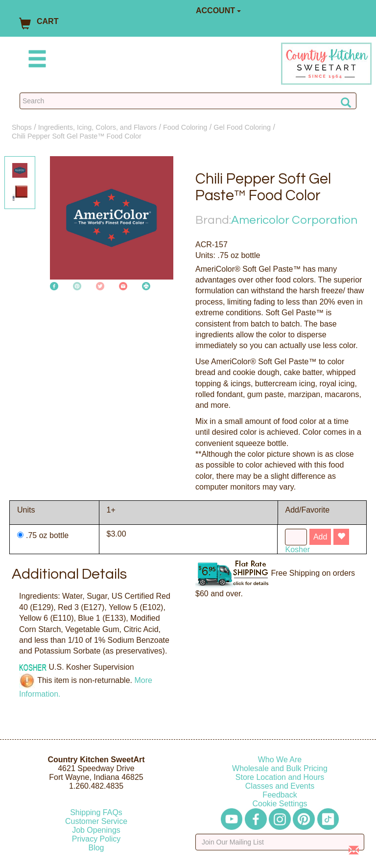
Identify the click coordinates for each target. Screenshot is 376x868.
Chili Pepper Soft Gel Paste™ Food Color (77, 136)
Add (320, 537)
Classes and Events (280, 786)
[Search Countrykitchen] (188, 101)
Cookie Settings (280, 804)
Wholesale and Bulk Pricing (280, 768)
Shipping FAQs (96, 812)
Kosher (297, 550)
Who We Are (280, 760)
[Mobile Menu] (35, 60)
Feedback (280, 795)
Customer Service (96, 821)
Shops (22, 127)
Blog (96, 848)
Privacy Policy (96, 839)
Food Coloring (185, 127)
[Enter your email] (280, 842)
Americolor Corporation (294, 220)
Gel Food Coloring (242, 127)
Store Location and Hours (280, 777)
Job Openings (96, 830)
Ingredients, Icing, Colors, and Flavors (97, 127)
